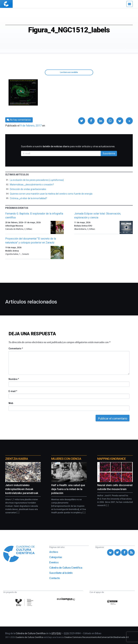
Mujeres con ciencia (66, 459)
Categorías (56, 557)
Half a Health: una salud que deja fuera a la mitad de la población (68, 489)
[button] (82, 121)
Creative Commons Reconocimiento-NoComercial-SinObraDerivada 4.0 (96, 637)
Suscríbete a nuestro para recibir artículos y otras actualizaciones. (68, 146)
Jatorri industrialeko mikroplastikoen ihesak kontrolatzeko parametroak (22, 489)
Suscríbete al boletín (61, 573)
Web (11, 403)
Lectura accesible (69, 72)
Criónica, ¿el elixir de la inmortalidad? (29, 198)
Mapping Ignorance (111, 459)
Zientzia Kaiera (17, 459)
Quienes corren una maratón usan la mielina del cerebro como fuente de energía (51, 194)
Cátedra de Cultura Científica (66, 568)
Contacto (55, 578)
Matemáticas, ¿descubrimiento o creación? (32, 185)
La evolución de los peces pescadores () (37, 180)
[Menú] (130, 4)
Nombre (14, 379)
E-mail (13, 391)
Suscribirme (109, 153)
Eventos (54, 562)
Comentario (16, 349)
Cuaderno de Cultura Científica (29, 637)
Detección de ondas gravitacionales (28, 189)
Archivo (54, 552)
